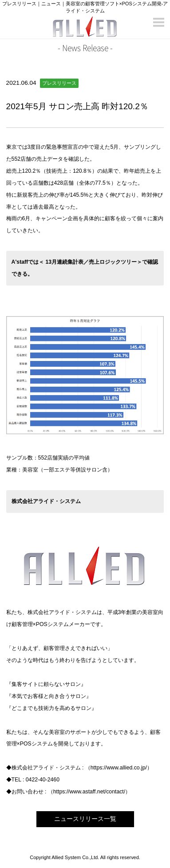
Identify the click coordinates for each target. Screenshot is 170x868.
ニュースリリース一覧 (85, 819)
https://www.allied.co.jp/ (119, 768)
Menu (159, 19)
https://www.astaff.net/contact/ (89, 792)
